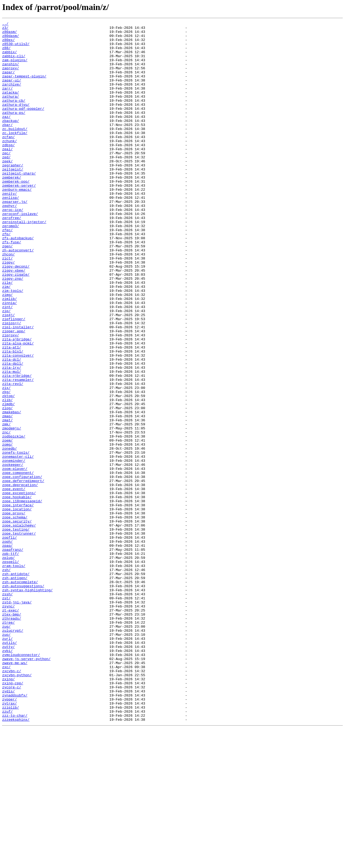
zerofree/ (12, 257)
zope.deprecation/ (20, 578)
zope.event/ (14, 583)
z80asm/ (10, 34)
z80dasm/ (11, 39)
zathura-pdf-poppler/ (23, 126)
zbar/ (7, 146)
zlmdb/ (8, 481)
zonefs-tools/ (16, 539)
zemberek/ (12, 209)
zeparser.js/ (15, 238)
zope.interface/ (18, 602)
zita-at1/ (12, 413)
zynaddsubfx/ (15, 830)
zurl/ (7, 762)
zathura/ (11, 112)
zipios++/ (12, 384)
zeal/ (7, 175)
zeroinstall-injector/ (24, 262)
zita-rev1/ (13, 456)
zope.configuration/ (22, 568)
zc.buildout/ (15, 151)
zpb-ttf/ (11, 660)
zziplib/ (11, 845)
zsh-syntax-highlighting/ (27, 704)
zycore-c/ (12, 821)
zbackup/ (11, 141)
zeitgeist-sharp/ (19, 204)
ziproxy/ (11, 398)
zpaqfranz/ (13, 655)
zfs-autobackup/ (18, 282)
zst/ (6, 714)
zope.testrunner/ (19, 636)
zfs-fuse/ (12, 286)
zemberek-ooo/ (16, 214)
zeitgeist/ (13, 199)
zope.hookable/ (17, 592)
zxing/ (8, 811)
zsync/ (8, 723)
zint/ (7, 364)
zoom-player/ (15, 558)
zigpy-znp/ (13, 330)
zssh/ (7, 709)
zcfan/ (8, 160)
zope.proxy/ (14, 612)
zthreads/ (12, 738)
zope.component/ (18, 563)
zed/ (6, 184)
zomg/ (7, 529)
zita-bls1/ (13, 418)
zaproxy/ (11, 78)
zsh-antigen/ (15, 689)
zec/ (6, 180)
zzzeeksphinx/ (16, 859)
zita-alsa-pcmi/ (18, 408)
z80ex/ (8, 44)
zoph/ (7, 646)
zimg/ (7, 350)
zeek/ (7, 189)
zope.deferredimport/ (23, 573)
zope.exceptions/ (19, 587)
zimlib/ (10, 354)
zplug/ (8, 665)
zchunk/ (10, 165)
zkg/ (6, 466)
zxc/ (6, 796)
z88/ (6, 53)
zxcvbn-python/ (17, 806)
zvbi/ (7, 777)
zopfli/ (10, 641)
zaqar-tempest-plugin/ (24, 87)
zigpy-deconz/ (16, 316)
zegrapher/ (13, 194)
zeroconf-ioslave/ (20, 252)
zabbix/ (10, 58)
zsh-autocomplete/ (20, 694)
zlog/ (7, 486)
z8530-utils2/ (16, 49)
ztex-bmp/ (12, 733)
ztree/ (8, 743)
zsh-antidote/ (16, 685)
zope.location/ (17, 607)
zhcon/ (8, 301)
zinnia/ (10, 359)
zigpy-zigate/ (16, 325)
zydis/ (8, 825)
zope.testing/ (16, 631)
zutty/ (8, 772)
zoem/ (7, 524)
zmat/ (7, 500)
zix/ (6, 461)
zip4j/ (8, 374)
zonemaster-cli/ (18, 544)
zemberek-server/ (19, 218)
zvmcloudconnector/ (21, 782)
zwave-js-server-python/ (26, 787)
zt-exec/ (11, 728)
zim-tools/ (13, 345)
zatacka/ (11, 107)
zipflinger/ (14, 379)
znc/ (6, 515)
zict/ (7, 306)
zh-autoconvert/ (18, 296)
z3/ (5, 29)
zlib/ (7, 476)
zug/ (6, 748)
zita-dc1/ (12, 427)
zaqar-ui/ (12, 92)
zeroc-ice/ (13, 248)
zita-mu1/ (12, 442)
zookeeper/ (13, 553)
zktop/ (8, 471)
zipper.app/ (14, 393)
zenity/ (10, 228)
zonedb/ (10, 534)
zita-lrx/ (12, 437)
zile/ (7, 335)
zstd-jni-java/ (17, 719)
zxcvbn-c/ (12, 801)
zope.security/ (17, 621)
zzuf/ (7, 850)
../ (5, 24)
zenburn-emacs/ (17, 223)
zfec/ (7, 272)
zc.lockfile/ (15, 155)
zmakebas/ (12, 490)
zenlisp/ (11, 233)
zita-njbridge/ (17, 447)
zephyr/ (10, 243)
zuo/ (6, 757)
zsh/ (6, 680)
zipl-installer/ (18, 388)
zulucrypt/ (13, 753)
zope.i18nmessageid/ (22, 597)
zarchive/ (12, 97)
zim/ (6, 340)
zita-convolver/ (18, 422)
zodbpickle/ (14, 520)
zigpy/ (8, 311)
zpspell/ (11, 670)
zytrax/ (10, 840)
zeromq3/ (11, 267)
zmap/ (7, 495)
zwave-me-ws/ (15, 791)
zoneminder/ (14, 549)
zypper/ (10, 835)
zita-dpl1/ (13, 432)
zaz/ (6, 136)
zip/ (6, 369)
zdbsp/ (8, 170)
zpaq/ (7, 651)
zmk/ (6, 505)
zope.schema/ (15, 617)
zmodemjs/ (12, 510)
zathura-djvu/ (16, 121)
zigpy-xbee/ (14, 320)
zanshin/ (11, 73)
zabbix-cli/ (14, 63)
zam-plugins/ (15, 68)
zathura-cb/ (14, 117)
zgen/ (7, 291)
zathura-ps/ (14, 131)
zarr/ (7, 102)
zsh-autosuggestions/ (23, 699)
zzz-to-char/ (15, 855)
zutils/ (10, 767)
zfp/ (6, 277)
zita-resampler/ (18, 452)
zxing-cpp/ (13, 816)
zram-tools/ (14, 675)
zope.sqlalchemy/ (19, 626)
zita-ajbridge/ (17, 403)
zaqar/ (8, 83)
